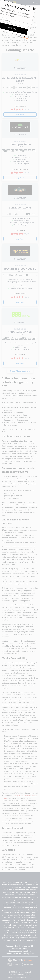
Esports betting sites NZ (19, 951)
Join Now (20, 114)
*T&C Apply (20, 83)
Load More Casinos (20, 371)
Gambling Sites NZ (13, 953)
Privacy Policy (29, 953)
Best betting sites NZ (24, 946)
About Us (9, 946)
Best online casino (19, 948)
